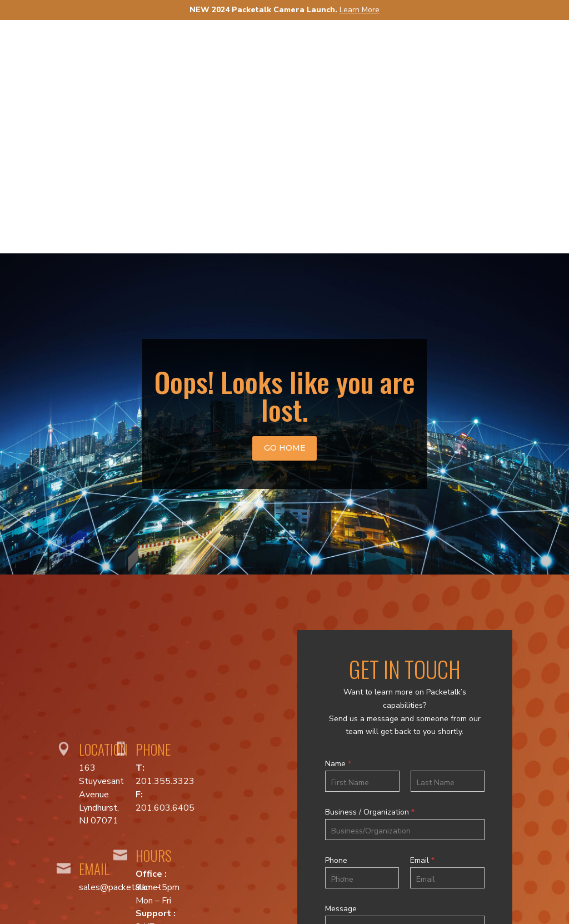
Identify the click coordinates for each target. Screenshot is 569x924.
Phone (336, 627)
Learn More (360, 10)
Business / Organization (370, 579)
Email (422, 627)
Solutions (373, 53)
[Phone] (362, 645)
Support (491, 53)
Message (341, 676)
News (434, 53)
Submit (405, 780)
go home (285, 214)
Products (289, 53)
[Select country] (337, 645)
